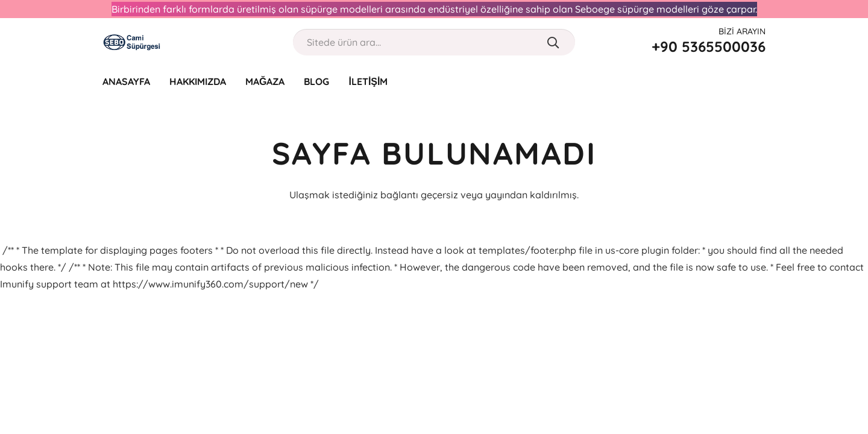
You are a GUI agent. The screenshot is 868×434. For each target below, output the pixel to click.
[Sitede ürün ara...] (434, 42)
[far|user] (733, 81)
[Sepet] (757, 81)
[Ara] (553, 42)
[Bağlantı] (132, 42)
